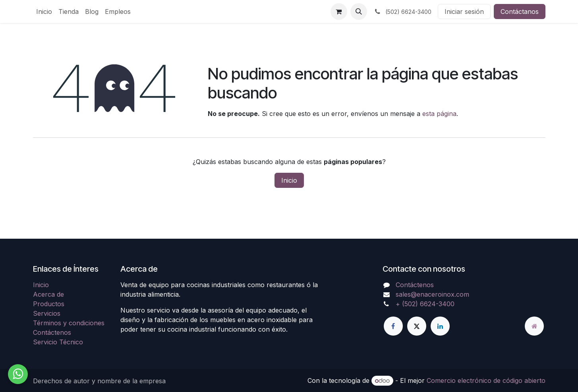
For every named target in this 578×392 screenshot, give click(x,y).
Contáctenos (52, 332)
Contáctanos (520, 12)
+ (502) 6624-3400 (425, 304)
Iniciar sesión (464, 12)
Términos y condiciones (69, 323)
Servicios (47, 313)
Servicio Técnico (58, 342)
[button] (359, 12)
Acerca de (48, 294)
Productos (49, 304)
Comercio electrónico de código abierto (486, 380)
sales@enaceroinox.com (432, 294)
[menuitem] (44, 12)
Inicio (289, 180)
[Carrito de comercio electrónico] (339, 12)
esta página (439, 114)
